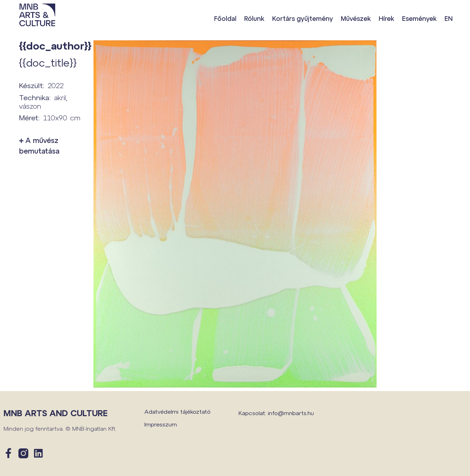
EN (449, 18)
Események (419, 18)
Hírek (386, 18)
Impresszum (161, 424)
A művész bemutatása (39, 145)
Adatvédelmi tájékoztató (177, 411)
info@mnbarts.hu (291, 413)
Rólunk (254, 18)
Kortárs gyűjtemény (303, 18)
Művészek (356, 18)
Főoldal (225, 18)
